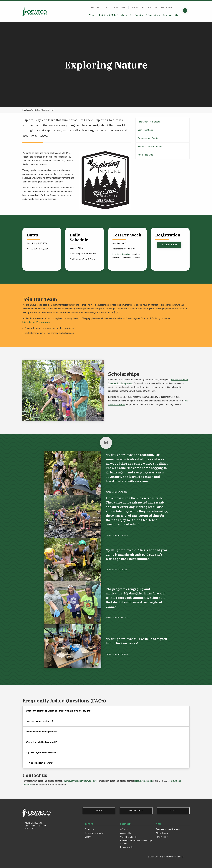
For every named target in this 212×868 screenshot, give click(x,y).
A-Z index (124, 829)
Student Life (171, 15)
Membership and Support (150, 147)
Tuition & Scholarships (113, 15)
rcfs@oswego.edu (143, 781)
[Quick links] (178, 7)
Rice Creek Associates (122, 254)
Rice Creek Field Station (31, 110)
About (92, 15)
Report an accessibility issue (168, 829)
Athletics (153, 7)
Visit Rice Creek (145, 130)
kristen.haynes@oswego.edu (36, 322)
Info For (95, 7)
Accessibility (126, 833)
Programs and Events (148, 138)
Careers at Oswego (129, 837)
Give (123, 7)
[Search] (185, 10)
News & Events (138, 7)
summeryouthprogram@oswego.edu (79, 781)
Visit (116, 7)
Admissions (153, 15)
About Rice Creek (146, 155)
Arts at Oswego (168, 7)
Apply (108, 7)
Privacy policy (162, 837)
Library (88, 837)
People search (126, 847)
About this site (162, 833)
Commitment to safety (95, 833)
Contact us (89, 829)
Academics (137, 15)
